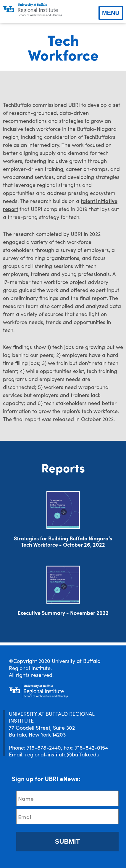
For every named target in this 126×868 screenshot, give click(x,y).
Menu (111, 13)
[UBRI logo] (33, 10)
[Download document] (63, 510)
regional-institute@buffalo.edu (62, 754)
